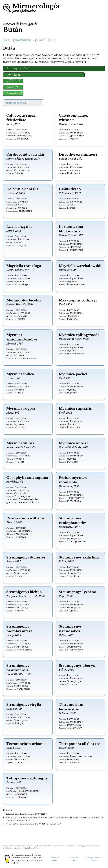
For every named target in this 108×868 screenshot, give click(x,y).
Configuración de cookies (94, 859)
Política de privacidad (54, 859)
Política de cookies (73, 859)
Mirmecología (36, 7)
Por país (40, 40)
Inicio (7, 40)
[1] (46, 813)
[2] (29, 820)
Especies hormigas (23, 40)
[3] (60, 823)
